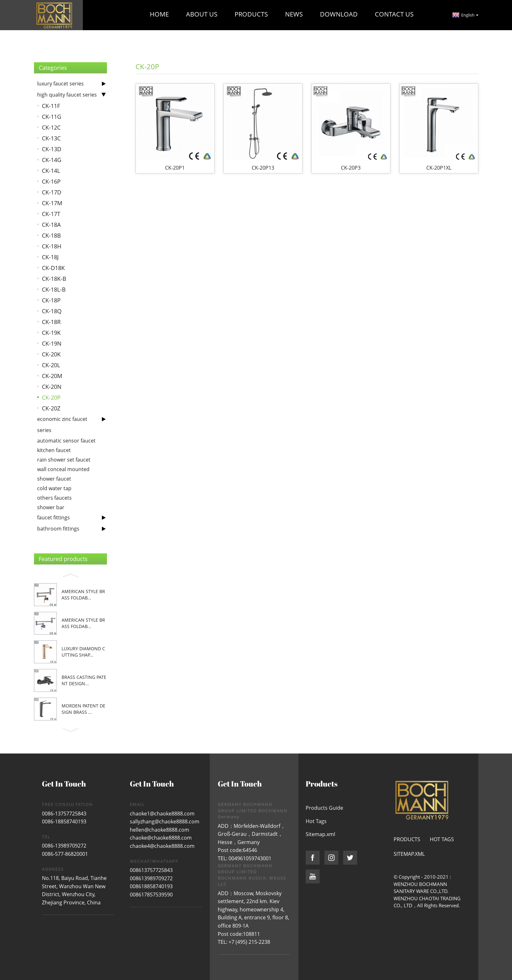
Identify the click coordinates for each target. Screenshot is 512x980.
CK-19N (52, 343)
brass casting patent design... (84, 680)
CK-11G (52, 117)
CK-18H (52, 246)
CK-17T (51, 214)
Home (159, 14)
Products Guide (324, 808)
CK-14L (51, 171)
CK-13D (52, 149)
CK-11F (51, 106)
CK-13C (51, 138)
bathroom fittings (58, 529)
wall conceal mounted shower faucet (63, 474)
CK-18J (50, 257)
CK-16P (51, 181)
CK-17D (52, 192)
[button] (70, 574)
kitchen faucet (54, 450)
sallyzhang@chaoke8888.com (165, 821)
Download (339, 14)
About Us (202, 14)
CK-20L (51, 365)
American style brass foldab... (83, 595)
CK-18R (51, 322)
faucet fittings (53, 517)
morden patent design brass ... (83, 709)
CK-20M (52, 376)
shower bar (51, 507)
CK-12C (51, 127)
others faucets (54, 498)
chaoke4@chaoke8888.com (162, 846)
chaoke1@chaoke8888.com (162, 814)
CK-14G (52, 160)
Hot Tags (316, 821)
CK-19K (51, 333)
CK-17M (52, 203)
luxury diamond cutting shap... (83, 652)
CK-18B (51, 235)
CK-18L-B (54, 289)
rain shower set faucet (64, 460)
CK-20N (52, 387)
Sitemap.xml (320, 834)
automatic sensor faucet (66, 441)
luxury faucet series (60, 84)
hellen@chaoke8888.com (160, 830)
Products (251, 14)
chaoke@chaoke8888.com (161, 838)
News (294, 14)
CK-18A (51, 225)
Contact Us (394, 14)
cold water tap (54, 488)
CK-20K (51, 354)
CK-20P (51, 397)
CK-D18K (53, 268)
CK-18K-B (54, 279)
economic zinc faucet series (62, 425)
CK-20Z (51, 408)
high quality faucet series (67, 95)
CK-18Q (52, 311)
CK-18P (51, 300)
